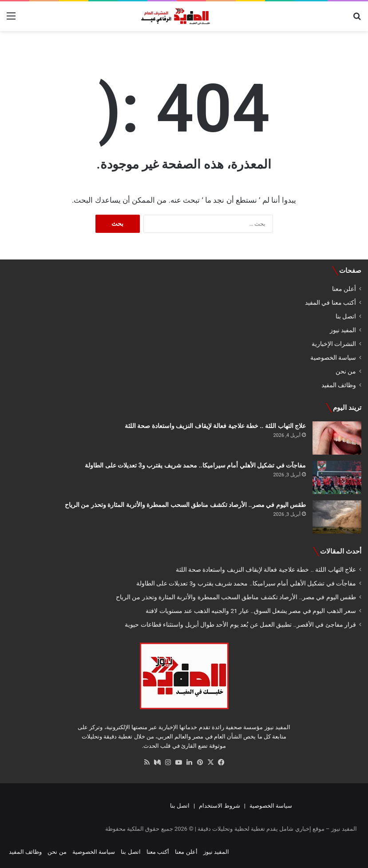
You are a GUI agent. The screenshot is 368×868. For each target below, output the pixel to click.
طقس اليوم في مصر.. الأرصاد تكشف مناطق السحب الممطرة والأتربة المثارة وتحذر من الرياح (185, 505)
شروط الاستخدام (219, 806)
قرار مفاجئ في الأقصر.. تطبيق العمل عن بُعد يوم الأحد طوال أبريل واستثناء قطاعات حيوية (240, 624)
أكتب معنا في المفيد (330, 302)
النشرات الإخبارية (334, 344)
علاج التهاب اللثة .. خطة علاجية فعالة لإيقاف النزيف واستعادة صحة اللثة (215, 426)
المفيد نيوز (343, 330)
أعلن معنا (344, 289)
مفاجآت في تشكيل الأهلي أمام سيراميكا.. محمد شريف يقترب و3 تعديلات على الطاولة (195, 465)
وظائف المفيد (339, 385)
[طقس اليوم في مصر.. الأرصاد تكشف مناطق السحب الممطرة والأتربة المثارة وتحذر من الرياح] (337, 517)
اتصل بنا (346, 316)
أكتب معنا (158, 852)
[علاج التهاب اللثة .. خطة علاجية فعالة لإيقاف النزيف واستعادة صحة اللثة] (337, 438)
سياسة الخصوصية (333, 357)
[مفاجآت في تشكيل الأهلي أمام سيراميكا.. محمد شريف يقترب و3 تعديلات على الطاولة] (337, 477)
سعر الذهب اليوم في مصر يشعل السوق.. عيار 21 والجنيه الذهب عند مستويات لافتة (251, 611)
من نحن (346, 371)
